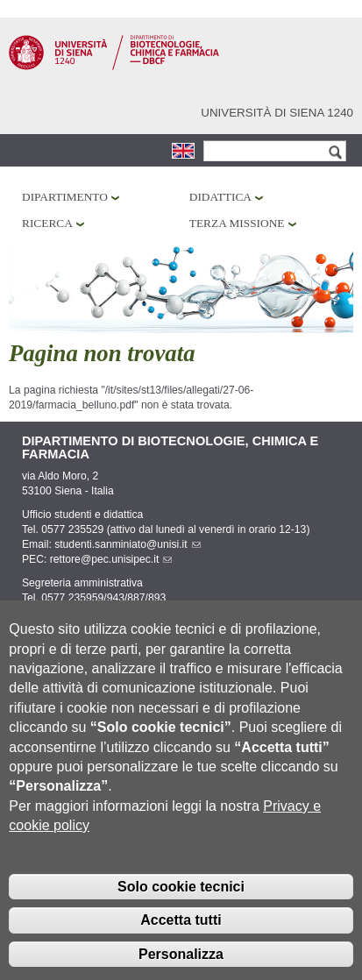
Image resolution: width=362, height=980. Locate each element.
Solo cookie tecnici (181, 911)
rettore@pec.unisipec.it (111, 559)
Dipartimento (65, 197)
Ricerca (47, 223)
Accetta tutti (181, 944)
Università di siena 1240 (277, 113)
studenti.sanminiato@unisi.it (128, 544)
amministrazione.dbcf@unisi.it (132, 613)
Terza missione (237, 223)
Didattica (220, 197)
